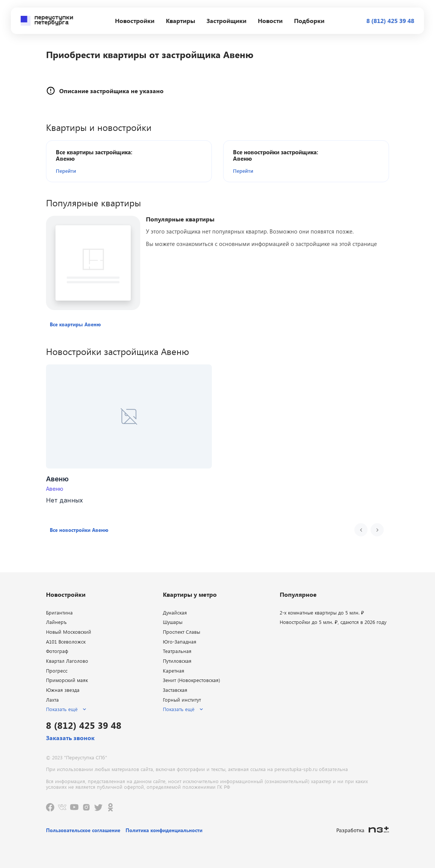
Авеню (55, 489)
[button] (99, 171)
